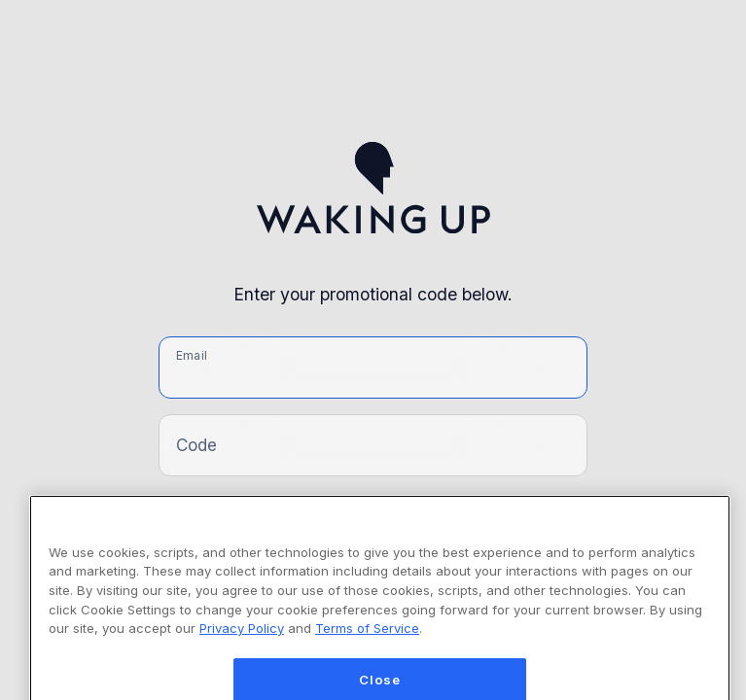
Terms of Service (367, 641)
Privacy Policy (242, 641)
